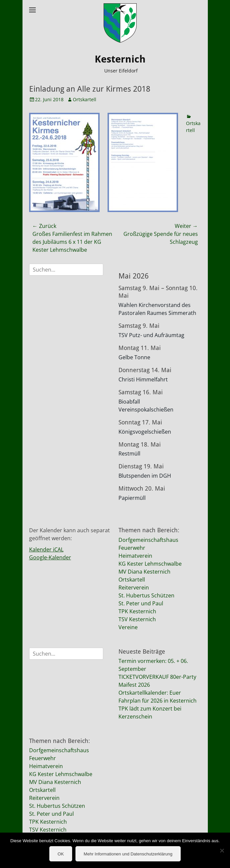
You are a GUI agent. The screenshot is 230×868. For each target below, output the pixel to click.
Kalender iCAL (46, 549)
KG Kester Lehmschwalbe (150, 564)
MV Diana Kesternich (144, 572)
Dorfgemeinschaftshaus (148, 540)
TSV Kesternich (137, 619)
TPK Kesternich (137, 611)
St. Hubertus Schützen (146, 595)
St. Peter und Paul (141, 603)
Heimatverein (135, 556)
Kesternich (120, 59)
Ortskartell (85, 99)
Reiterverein (134, 587)
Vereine (128, 627)
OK (61, 854)
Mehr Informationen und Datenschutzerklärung (128, 854)
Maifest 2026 (134, 685)
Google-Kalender (50, 557)
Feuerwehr (132, 548)
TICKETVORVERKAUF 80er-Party (157, 677)
